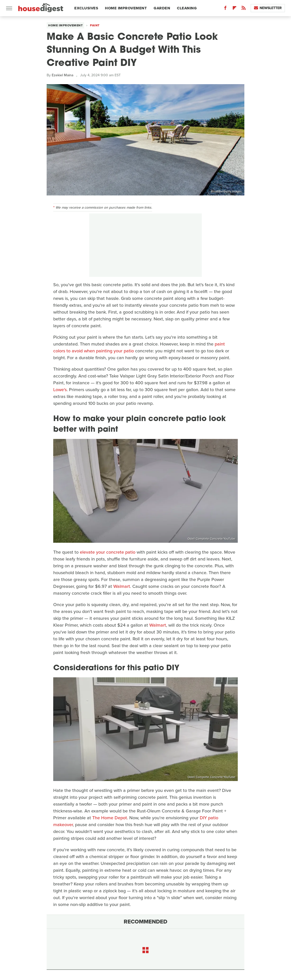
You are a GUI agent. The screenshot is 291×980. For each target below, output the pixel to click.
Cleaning (187, 8)
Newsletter (268, 8)
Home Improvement (126, 8)
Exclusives (86, 8)
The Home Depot (110, 818)
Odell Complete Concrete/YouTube (211, 539)
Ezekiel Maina (62, 75)
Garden (162, 8)
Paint (95, 25)
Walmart (122, 586)
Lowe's (60, 390)
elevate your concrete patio (108, 552)
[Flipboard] (234, 9)
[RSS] (244, 9)
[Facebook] (225, 9)
